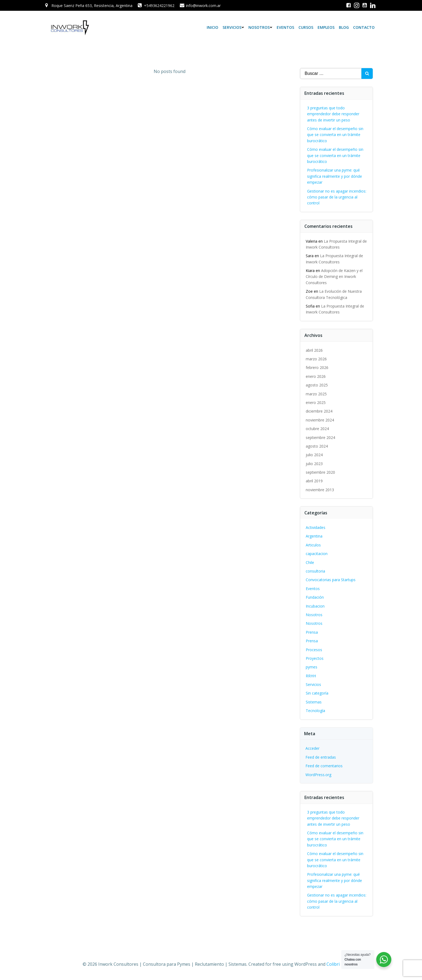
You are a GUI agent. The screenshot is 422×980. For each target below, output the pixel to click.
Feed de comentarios (324, 766)
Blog (344, 27)
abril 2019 (314, 481)
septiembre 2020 (320, 472)
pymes (312, 667)
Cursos (306, 27)
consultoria (315, 571)
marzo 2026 (316, 359)
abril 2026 (314, 350)
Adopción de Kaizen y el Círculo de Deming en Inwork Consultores (334, 277)
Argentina (314, 536)
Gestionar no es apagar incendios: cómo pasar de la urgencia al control (337, 197)
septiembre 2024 (320, 437)
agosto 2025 (317, 385)
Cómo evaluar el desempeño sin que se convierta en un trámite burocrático (335, 135)
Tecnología (315, 711)
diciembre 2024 (319, 411)
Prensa (312, 632)
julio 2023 (314, 464)
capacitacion (317, 554)
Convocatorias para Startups (331, 580)
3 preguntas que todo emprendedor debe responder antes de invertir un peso (333, 114)
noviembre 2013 (320, 490)
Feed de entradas (321, 757)
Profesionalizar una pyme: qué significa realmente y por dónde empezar (335, 176)
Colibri (333, 964)
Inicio (212, 27)
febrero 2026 (317, 367)
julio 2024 (314, 455)
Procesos (314, 650)
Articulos (313, 545)
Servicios (233, 27)
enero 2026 (316, 376)
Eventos (285, 27)
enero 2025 (316, 402)
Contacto (364, 27)
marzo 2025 (316, 394)
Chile (310, 562)
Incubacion (315, 606)
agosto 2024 (317, 446)
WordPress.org (318, 775)
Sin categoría (317, 693)
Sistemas (314, 702)
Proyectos (315, 658)
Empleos (326, 27)
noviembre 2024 (320, 420)
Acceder (312, 748)
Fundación (315, 597)
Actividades (316, 527)
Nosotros (260, 27)
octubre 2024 (317, 429)
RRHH (311, 676)
